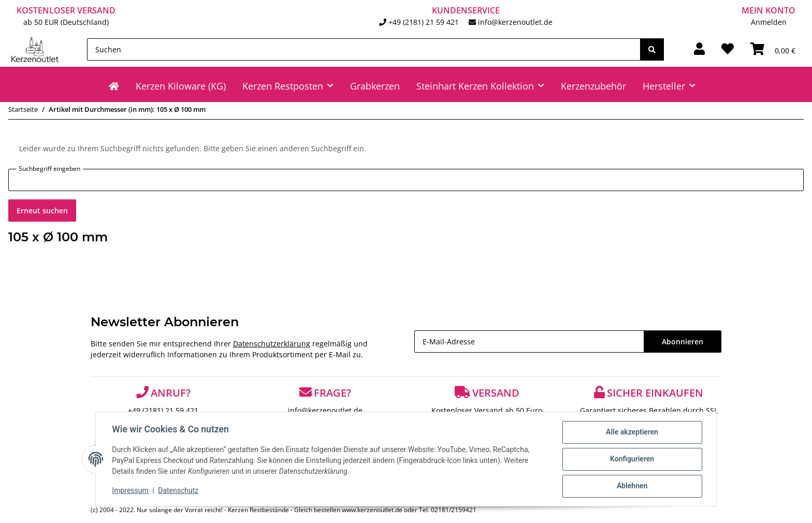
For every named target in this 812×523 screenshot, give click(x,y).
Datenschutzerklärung (272, 344)
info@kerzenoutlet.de (515, 22)
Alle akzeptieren (632, 432)
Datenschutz (179, 491)
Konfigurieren (632, 459)
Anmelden (769, 22)
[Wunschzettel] (728, 49)
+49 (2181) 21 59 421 (424, 22)
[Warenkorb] (773, 49)
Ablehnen (632, 486)
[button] (699, 49)
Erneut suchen (42, 210)
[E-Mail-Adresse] (529, 342)
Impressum (130, 491)
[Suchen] (364, 49)
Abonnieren (683, 342)
